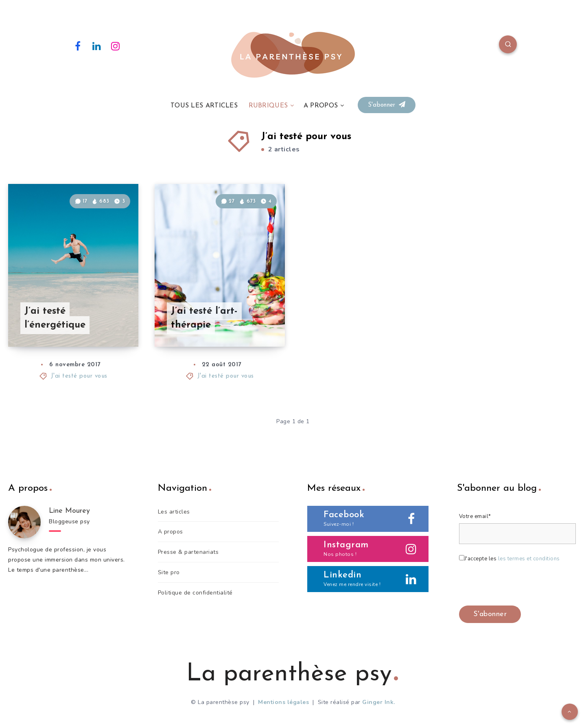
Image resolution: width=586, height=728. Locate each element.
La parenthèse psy (292, 674)
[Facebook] (78, 46)
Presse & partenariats (188, 552)
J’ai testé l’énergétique (55, 318)
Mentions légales (283, 702)
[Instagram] (116, 46)
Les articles (174, 512)
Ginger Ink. (379, 702)
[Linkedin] (97, 46)
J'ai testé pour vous (79, 376)
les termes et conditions (529, 559)
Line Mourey (69, 511)
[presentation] (521, 586)
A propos (171, 532)
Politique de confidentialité (195, 593)
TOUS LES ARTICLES (204, 106)
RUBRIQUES (268, 106)
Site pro (169, 572)
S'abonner (387, 105)
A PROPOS (321, 106)
